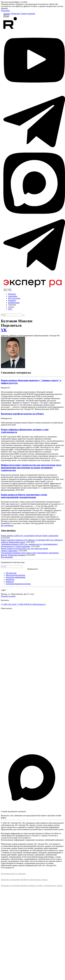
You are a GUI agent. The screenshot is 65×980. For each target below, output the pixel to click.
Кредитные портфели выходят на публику (22, 414)
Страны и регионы (22, 546)
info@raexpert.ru (39, 604)
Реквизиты (10, 579)
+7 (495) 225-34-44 (9, 604)
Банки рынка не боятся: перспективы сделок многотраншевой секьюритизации (24, 496)
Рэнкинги (12, 300)
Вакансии (10, 582)
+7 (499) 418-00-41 (24, 604)
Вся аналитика (7, 557)
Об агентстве (11, 573)
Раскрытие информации (16, 577)
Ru (10, 290)
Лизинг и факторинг (50, 536)
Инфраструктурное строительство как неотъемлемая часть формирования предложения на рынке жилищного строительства (31, 468)
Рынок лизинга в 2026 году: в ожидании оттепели (21, 536)
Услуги (11, 307)
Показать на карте (8, 596)
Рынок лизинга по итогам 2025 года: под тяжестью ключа (24, 548)
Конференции (14, 303)
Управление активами (16, 555)
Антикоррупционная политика (18, 584)
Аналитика (13, 296)
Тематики (12, 305)
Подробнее (5, 11)
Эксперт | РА (8, 14)
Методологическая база (15, 575)
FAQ (10, 309)
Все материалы (7, 525)
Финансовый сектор (17, 542)
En (5, 290)
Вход (6, 16)
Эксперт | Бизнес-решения (24, 14)
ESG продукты (14, 298)
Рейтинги (12, 294)
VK (4, 330)
